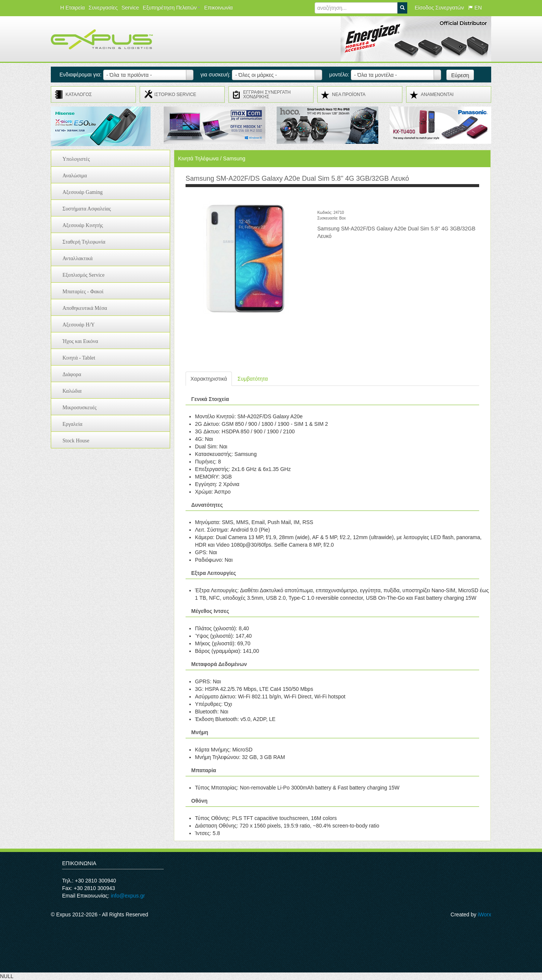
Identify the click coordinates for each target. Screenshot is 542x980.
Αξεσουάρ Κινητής (83, 225)
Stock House (76, 441)
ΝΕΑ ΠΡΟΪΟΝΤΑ (349, 94)
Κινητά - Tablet (79, 358)
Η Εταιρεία (72, 8)
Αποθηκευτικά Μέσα (85, 308)
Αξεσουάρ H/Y (79, 325)
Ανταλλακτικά (78, 258)
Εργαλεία (72, 424)
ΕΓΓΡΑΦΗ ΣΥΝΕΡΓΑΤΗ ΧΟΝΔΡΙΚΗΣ (267, 94)
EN (475, 8)
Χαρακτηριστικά (209, 379)
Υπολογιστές (76, 159)
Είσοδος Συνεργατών (439, 8)
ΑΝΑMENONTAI (437, 94)
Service (130, 8)
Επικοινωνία (218, 8)
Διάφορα (72, 374)
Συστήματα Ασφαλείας (87, 209)
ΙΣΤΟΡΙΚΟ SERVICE (175, 94)
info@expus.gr (128, 896)
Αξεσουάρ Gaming (83, 192)
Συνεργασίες (103, 8)
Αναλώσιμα (75, 176)
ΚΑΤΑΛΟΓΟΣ (79, 94)
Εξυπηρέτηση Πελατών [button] (171, 8)
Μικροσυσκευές (80, 408)
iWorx (484, 914)
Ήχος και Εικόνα (80, 341)
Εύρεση (460, 75)
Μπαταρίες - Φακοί (83, 292)
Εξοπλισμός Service (84, 275)
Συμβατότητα (253, 379)
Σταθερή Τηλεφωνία (84, 242)
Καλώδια (72, 391)
